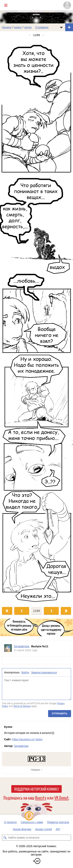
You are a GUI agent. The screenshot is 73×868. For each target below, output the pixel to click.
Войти (25, 672)
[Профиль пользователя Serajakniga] (8, 648)
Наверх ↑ (36, 770)
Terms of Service (22, 706)
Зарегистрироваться (44, 672)
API (58, 829)
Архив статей (44, 829)
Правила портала (58, 822)
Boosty (41, 798)
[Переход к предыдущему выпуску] (9, 321)
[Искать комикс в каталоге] (5, 838)
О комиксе (42, 27)
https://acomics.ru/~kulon (27, 739)
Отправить (60, 713)
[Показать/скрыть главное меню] (6, 5)
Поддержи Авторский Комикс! (36, 789)
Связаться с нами (32, 822)
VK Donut (62, 798)
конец (18, 27)
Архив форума (22, 829)
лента (28, 27)
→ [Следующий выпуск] (43, 35)
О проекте (10, 822)
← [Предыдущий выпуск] (30, 35)
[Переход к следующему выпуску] (36, 321)
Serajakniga (21, 746)
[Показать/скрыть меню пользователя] (67, 5)
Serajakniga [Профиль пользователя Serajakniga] (22, 646)
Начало (7, 27)
